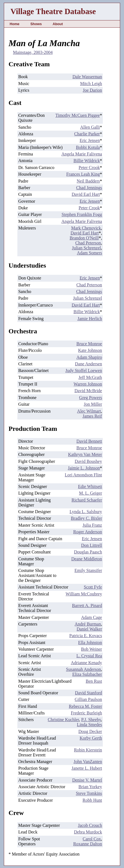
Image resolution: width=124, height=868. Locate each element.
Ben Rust (94, 681)
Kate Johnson (90, 350)
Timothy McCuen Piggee (78, 115)
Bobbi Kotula (88, 147)
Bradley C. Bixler (86, 518)
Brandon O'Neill (84, 238)
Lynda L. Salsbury (86, 512)
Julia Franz (92, 525)
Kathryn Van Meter (85, 454)
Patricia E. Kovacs (86, 636)
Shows (36, 24)
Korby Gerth (91, 738)
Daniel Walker (89, 629)
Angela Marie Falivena (82, 154)
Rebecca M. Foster (85, 706)
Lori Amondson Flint (83, 475)
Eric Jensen (90, 140)
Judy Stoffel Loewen (84, 370)
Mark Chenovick (86, 228)
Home (15, 24)
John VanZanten (88, 762)
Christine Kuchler (63, 720)
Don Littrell (91, 545)
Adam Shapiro (89, 357)
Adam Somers (89, 253)
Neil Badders (88, 181)
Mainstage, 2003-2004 (33, 52)
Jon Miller (93, 404)
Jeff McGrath (90, 377)
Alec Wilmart (89, 411)
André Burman (88, 624)
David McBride (88, 391)
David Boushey (88, 461)
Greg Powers (91, 398)
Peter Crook (89, 167)
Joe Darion (92, 90)
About (58, 24)
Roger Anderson (88, 532)
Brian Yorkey (90, 787)
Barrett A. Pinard (87, 606)
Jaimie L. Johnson (84, 468)
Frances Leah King (83, 174)
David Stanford (88, 693)
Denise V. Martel (87, 780)
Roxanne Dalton (88, 844)
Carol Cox (92, 839)
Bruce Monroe (89, 344)
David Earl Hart (86, 194)
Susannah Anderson (84, 669)
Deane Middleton (87, 559)
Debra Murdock (88, 832)
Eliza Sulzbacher (87, 674)
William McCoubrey (84, 594)
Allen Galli (90, 127)
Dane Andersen (88, 364)
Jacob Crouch (90, 825)
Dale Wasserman (87, 77)
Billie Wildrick (87, 161)
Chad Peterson (88, 243)
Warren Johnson (88, 384)
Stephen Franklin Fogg (82, 214)
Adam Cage (91, 617)
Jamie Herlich (90, 319)
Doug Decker (90, 731)
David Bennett (89, 441)
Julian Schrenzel (86, 248)
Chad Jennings (89, 188)
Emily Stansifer (88, 570)
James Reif (92, 416)
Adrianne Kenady (86, 663)
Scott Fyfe (93, 587)
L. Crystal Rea (89, 656)
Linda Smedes (89, 725)
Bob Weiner (91, 649)
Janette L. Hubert (87, 768)
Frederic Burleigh (86, 713)
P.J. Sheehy (91, 720)
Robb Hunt (92, 800)
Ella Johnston (90, 643)
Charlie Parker (87, 134)
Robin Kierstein (88, 750)
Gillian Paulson (88, 699)
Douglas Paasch (88, 552)
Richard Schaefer (87, 500)
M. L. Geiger (91, 493)
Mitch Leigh (91, 84)
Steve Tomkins (89, 793)
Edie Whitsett (90, 486)
